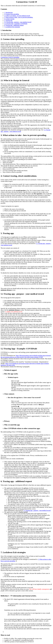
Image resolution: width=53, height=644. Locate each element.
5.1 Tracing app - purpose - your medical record (18, 22)
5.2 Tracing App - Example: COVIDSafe (16, 24)
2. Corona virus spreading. (12, 14)
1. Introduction (8, 12)
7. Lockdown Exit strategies (12, 27)
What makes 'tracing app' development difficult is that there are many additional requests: (26, 485)
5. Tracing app (8, 20)
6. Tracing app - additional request (14, 25)
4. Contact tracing (9, 19)
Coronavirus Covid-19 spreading (10, 57)
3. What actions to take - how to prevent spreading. (19, 17)
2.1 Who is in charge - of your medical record (17, 16)
